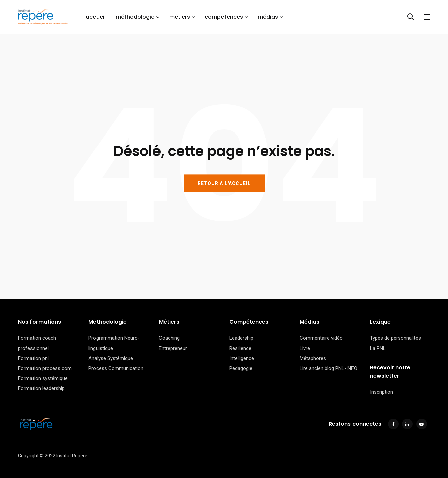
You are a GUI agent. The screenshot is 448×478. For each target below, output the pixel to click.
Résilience (240, 348)
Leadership (241, 338)
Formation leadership (41, 388)
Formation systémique (43, 378)
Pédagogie (241, 368)
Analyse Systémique (111, 358)
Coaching (169, 338)
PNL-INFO (346, 368)
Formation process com (45, 368)
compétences (224, 17)
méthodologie (135, 17)
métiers (180, 17)
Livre (305, 348)
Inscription (381, 392)
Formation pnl (33, 358)
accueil (96, 17)
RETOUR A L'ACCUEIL (224, 183)
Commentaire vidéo (321, 338)
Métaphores (313, 358)
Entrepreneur (173, 348)
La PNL (378, 348)
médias (268, 17)
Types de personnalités (395, 338)
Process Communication (116, 368)
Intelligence (242, 358)
